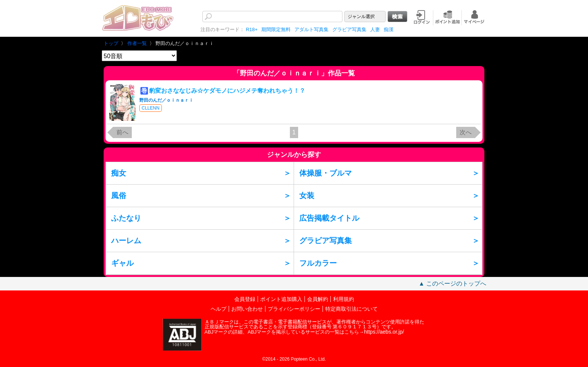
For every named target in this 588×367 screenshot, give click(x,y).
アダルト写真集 (311, 29)
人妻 (375, 29)
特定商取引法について (351, 309)
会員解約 (318, 299)
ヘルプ (219, 309)
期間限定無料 (276, 29)
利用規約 (344, 299)
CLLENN (150, 108)
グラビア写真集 (349, 29)
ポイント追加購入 (281, 299)
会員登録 (245, 299)
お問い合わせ (247, 309)
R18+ (252, 29)
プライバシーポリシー (294, 309)
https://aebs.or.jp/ (384, 332)
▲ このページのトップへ (452, 284)
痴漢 (389, 29)
